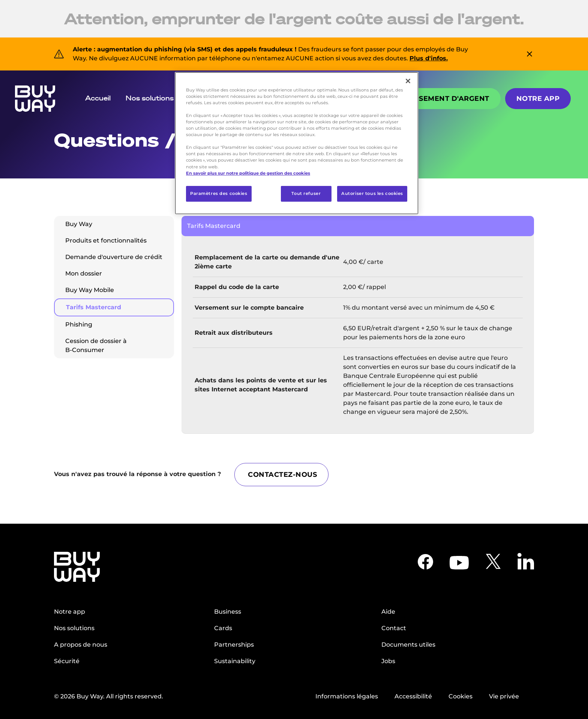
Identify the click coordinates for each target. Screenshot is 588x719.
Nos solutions (150, 98)
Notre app (538, 99)
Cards (223, 627)
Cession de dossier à (96, 345)
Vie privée (504, 696)
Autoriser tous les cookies (372, 193)
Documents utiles (408, 644)
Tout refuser (306, 193)
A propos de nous (81, 644)
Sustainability (235, 660)
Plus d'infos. (429, 58)
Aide (388, 611)
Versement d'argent (447, 99)
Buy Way (79, 224)
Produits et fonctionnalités (106, 240)
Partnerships (234, 644)
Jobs (388, 660)
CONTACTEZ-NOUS (284, 474)
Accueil (98, 98)
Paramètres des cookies (219, 193)
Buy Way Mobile (90, 290)
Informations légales (347, 696)
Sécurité (67, 660)
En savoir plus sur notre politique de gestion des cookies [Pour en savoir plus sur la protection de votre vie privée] (248, 173)
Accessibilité (413, 696)
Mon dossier (84, 273)
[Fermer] (408, 81)
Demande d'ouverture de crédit (114, 257)
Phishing (79, 324)
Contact (394, 627)
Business (228, 611)
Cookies (460, 696)
